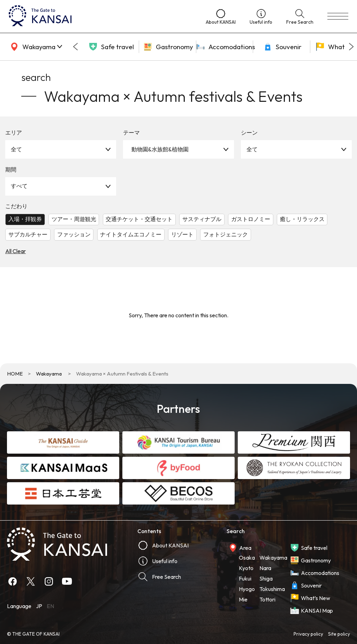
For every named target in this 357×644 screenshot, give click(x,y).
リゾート (182, 234)
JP (39, 606)
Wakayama (49, 374)
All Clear (16, 251)
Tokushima (272, 589)
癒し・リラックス (302, 219)
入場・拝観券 (25, 219)
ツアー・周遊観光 (74, 219)
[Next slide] (351, 47)
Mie (243, 599)
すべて (19, 186)
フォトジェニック (226, 234)
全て (16, 149)
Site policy (339, 634)
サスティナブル (202, 219)
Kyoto (246, 568)
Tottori (267, 599)
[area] (35, 47)
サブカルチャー (28, 234)
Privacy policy (308, 634)
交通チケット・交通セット (139, 219)
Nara (265, 568)
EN (50, 606)
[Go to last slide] (75, 47)
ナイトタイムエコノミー (131, 234)
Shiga (266, 578)
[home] (100, 16)
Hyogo (247, 589)
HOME (15, 374)
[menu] (338, 16)
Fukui (245, 578)
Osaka (247, 558)
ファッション (74, 234)
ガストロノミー (251, 219)
